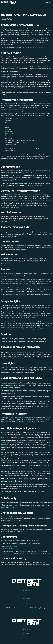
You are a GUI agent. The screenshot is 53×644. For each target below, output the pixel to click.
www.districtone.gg (38, 32)
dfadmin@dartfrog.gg (36, 185)
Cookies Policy (26, 594)
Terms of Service (26, 603)
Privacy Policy (26, 590)
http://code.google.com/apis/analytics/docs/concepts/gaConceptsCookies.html (24, 329)
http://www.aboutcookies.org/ (12, 296)
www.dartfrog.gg (25, 32)
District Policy (26, 599)
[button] (48, 3)
